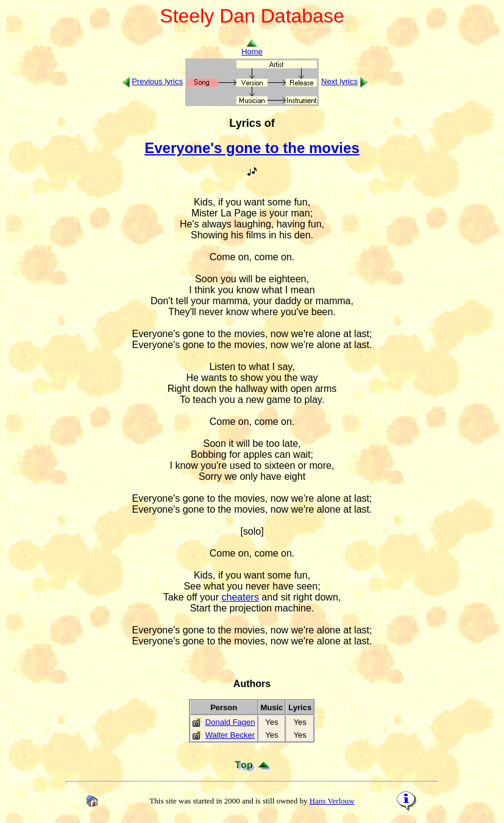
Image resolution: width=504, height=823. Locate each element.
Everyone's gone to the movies (252, 148)
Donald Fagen (230, 722)
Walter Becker (230, 735)
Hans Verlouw (332, 801)
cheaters (240, 597)
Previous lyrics (157, 81)
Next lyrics (339, 81)
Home (252, 48)
